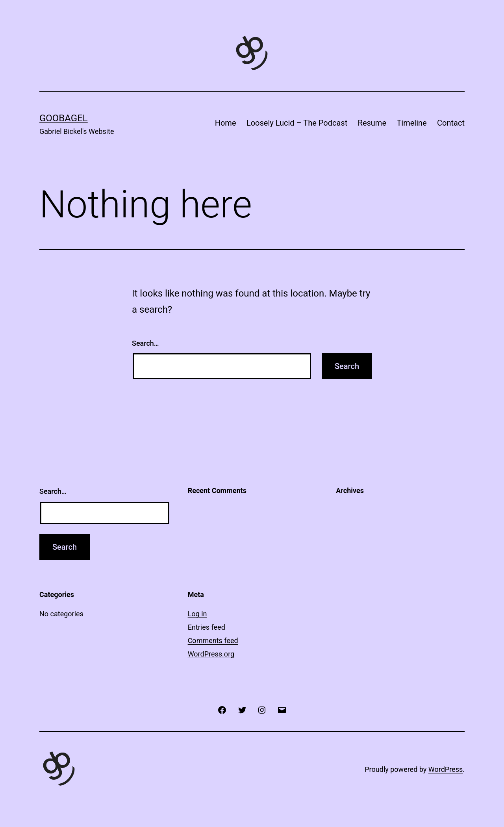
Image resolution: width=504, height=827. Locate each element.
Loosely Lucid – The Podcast (297, 123)
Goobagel (64, 118)
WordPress (446, 769)
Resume (372, 123)
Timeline (411, 123)
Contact (451, 123)
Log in (197, 614)
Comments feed (213, 641)
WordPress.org (211, 654)
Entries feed (207, 627)
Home (226, 123)
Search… (145, 343)
